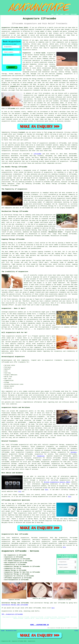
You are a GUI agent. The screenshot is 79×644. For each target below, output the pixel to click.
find (8, 538)
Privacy (76, 631)
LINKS (57, 14)
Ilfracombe (11, 109)
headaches (18, 456)
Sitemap (3, 631)
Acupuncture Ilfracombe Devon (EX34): (15, 28)
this (20, 492)
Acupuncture (16, 31)
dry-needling (58, 149)
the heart (25, 419)
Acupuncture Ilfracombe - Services (20, 551)
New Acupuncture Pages (11, 631)
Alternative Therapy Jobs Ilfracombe (15, 605)
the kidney (47, 420)
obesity (49, 458)
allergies (28, 458)
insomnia (74, 448)
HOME (53, 14)
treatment (12, 33)
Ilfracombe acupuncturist (20, 445)
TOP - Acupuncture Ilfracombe (12, 614)
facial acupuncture (38, 447)
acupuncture (6, 31)
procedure (47, 93)
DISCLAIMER (74, 14)
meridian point (8, 117)
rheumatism (41, 456)
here (47, 490)
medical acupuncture (70, 81)
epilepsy (74, 452)
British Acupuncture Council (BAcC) (57, 482)
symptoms (64, 105)
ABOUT (62, 14)
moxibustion (45, 462)
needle (59, 115)
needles (35, 57)
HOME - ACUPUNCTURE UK (39, 625)
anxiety (50, 454)
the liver (5, 419)
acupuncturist (56, 46)
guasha (31, 149)
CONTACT (67, 14)
